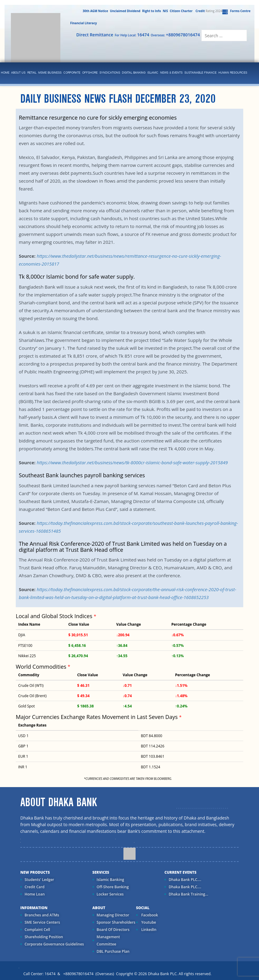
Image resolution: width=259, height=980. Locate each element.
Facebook (149, 915)
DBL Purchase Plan (113, 951)
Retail (32, 73)
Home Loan (35, 894)
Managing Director (113, 915)
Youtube (148, 922)
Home (5, 73)
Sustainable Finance (200, 73)
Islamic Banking (111, 880)
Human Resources (233, 73)
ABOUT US (18, 73)
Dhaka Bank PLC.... (185, 880)
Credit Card (35, 887)
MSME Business (50, 73)
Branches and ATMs (42, 915)
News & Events (171, 73)
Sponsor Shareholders (116, 922)
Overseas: (175, 35)
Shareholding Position (44, 937)
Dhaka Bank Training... (188, 894)
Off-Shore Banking (113, 887)
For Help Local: (132, 35)
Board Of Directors (113, 930)
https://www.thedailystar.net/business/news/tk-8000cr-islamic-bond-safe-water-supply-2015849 (132, 462)
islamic (153, 73)
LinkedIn (148, 930)
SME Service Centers (42, 922)
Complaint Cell (37, 930)
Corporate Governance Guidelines (54, 944)
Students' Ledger (39, 880)
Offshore (90, 73)
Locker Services (110, 894)
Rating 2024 (208, 11)
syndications (110, 73)
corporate (72, 73)
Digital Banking (134, 73)
